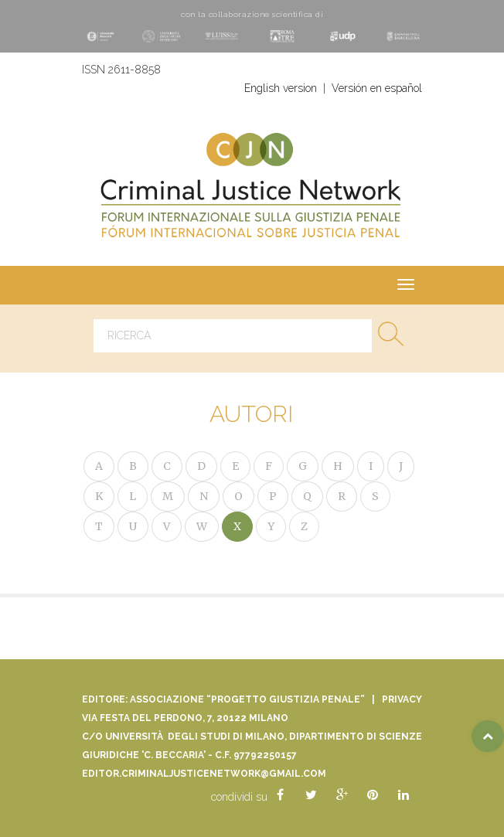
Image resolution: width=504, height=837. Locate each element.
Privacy (402, 699)
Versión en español (377, 88)
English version (281, 88)
